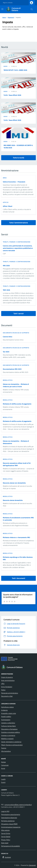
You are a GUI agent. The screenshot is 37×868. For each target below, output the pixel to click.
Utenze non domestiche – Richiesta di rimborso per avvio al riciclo (16, 385)
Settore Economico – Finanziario (14, 182)
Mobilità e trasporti (7, 739)
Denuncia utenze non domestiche (14, 483)
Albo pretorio (5, 830)
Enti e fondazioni (7, 687)
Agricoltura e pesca (7, 707)
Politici (3, 690)
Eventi (3, 782)
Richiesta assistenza (8, 821)
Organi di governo (7, 677)
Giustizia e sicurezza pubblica (11, 732)
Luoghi (3, 779)
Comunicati (5, 765)
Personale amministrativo (10, 693)
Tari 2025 (6, 352)
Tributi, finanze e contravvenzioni (17, 242)
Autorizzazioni (6, 720)
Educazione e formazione (9, 729)
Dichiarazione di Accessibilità (10, 846)
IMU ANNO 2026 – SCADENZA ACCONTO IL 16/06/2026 (18, 146)
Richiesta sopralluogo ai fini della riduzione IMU (18, 558)
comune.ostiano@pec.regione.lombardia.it (18, 805)
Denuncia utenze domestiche (13, 500)
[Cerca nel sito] (32, 9)
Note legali (5, 843)
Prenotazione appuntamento (11, 814)
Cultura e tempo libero (8, 726)
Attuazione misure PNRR (9, 824)
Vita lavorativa (6, 751)
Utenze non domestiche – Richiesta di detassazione (16, 442)
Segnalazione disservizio (9, 818)
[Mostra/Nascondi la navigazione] (2, 9)
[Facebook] (6, 857)
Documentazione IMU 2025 (12, 369)
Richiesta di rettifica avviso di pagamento (17, 404)
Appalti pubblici (6, 716)
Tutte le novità (18, 158)
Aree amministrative (8, 680)
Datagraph (32, 865)
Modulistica (8, 380)
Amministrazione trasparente (11, 827)
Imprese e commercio (8, 735)
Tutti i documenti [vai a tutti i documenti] (19, 578)
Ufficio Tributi (8, 206)
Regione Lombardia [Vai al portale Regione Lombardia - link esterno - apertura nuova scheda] (8, 3)
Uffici (3, 684)
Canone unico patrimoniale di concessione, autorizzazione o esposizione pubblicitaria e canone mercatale (18, 248)
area (5, 178)
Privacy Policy (6, 840)
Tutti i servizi (19, 313)
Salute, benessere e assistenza (11, 742)
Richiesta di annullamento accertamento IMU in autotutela (18, 519)
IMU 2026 (6, 266)
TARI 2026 (6, 290)
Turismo (4, 748)
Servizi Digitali (6, 837)
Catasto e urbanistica (8, 723)
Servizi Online (6, 833)
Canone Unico (8, 337)
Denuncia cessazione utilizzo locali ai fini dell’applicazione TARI (17, 464)
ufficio (6, 202)
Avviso (5, 66)
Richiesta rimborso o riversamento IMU (16, 537)
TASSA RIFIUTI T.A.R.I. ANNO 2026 (15, 70)
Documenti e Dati (7, 696)
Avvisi (3, 768)
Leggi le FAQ (5, 811)
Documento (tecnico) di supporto (16, 333)
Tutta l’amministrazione (19, 223)
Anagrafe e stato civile (9, 713)
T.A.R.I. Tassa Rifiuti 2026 (12, 95)
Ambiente (4, 710)
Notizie (3, 762)
